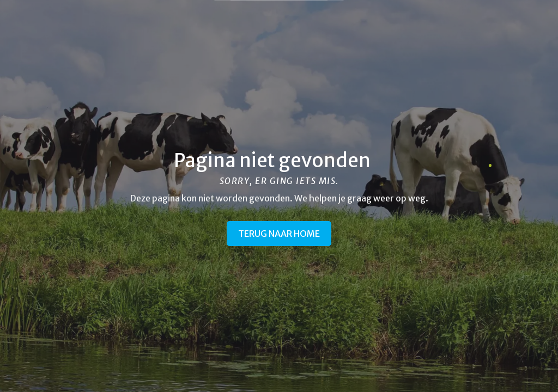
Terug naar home (279, 234)
